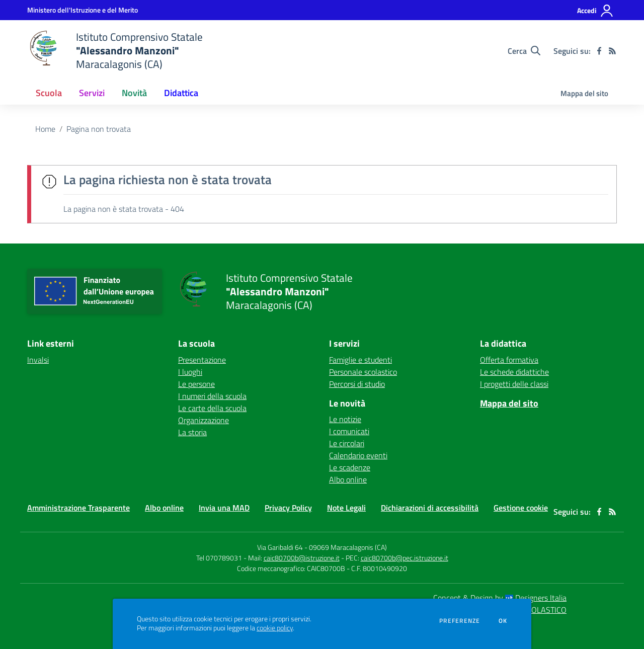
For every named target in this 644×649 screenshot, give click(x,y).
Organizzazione (204, 420)
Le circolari (347, 443)
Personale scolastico (363, 372)
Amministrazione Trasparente (78, 508)
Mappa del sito (584, 93)
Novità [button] (134, 93)
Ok (503, 621)
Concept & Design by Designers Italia (500, 598)
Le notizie (345, 419)
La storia (192, 432)
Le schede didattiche (514, 372)
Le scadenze (350, 467)
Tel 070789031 (220, 558)
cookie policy (275, 628)
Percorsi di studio (357, 384)
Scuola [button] (49, 93)
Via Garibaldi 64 (280, 547)
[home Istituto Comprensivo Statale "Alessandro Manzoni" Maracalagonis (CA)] (115, 51)
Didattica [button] (181, 93)
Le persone (196, 384)
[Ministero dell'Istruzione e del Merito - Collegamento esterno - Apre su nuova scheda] (83, 10)
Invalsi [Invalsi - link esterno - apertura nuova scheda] (38, 360)
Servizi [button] (92, 93)
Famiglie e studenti (360, 360)
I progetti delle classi (514, 384)
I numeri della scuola (212, 396)
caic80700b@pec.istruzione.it (405, 558)
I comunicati (349, 431)
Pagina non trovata (99, 129)
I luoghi (190, 372)
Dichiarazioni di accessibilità (430, 508)
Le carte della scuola (212, 408)
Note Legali (346, 508)
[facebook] (599, 51)
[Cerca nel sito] (524, 51)
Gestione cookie (521, 508)
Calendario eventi (358, 455)
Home (45, 129)
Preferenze (460, 621)
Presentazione (202, 360)
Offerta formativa (509, 360)
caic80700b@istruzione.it (302, 558)
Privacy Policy (288, 508)
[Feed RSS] (612, 51)
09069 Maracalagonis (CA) (348, 547)
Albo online (348, 479)
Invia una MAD (224, 508)
